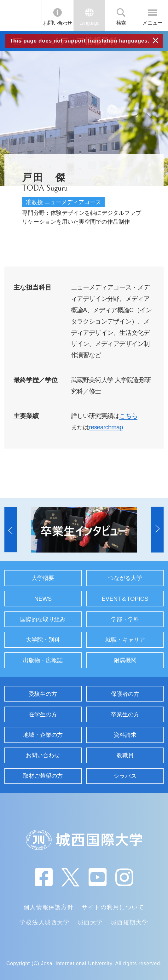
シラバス (125, 776)
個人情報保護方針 (49, 907)
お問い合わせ (58, 23)
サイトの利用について (113, 907)
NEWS (43, 599)
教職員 (125, 755)
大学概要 (43, 578)
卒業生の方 (125, 714)
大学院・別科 (43, 640)
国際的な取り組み (43, 619)
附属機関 (125, 660)
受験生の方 (43, 694)
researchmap (106, 427)
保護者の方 (125, 694)
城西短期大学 (130, 922)
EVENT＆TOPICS (125, 599)
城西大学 (90, 922)
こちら (128, 416)
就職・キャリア (125, 640)
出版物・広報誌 (43, 660)
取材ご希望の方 (43, 776)
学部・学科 (125, 619)
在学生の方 (43, 714)
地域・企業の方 (43, 735)
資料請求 (125, 735)
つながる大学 (125, 578)
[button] (11, 530)
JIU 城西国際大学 (21, 15)
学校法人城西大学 (45, 922)
